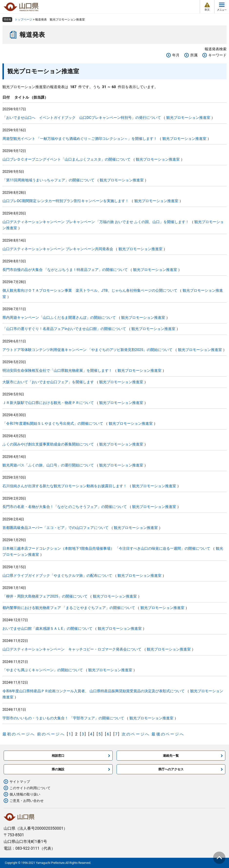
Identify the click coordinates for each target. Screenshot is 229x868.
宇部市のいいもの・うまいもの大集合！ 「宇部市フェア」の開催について (63, 718)
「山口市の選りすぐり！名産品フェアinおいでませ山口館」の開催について (64, 329)
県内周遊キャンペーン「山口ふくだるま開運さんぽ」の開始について (59, 318)
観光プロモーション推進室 (188, 118)
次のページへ (136, 734)
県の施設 (58, 769)
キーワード (217, 55)
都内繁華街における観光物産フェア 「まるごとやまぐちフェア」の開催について (69, 608)
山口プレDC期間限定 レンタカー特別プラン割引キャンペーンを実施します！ (66, 201)
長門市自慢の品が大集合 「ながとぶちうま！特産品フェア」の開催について (65, 270)
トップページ (23, 20)
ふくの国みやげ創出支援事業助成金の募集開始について (48, 444)
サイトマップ (20, 782)
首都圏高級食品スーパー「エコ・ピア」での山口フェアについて (55, 528)
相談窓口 (58, 756)
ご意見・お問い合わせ (27, 801)
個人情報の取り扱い (25, 794)
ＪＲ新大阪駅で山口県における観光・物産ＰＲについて (48, 403)
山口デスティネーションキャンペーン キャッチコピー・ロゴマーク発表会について (72, 649)
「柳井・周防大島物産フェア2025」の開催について (45, 596)
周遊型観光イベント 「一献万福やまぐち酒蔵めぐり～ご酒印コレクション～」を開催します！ (80, 139)
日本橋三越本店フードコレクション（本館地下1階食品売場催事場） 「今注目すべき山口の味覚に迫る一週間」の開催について (106, 548)
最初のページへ (19, 734)
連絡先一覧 (171, 756)
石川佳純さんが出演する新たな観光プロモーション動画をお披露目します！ (65, 486)
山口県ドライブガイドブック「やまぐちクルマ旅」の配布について (57, 576)
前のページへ (51, 734)
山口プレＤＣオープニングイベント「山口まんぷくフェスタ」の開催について (66, 159)
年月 (176, 55)
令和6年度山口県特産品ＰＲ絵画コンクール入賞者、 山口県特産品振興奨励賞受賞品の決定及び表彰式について (94, 691)
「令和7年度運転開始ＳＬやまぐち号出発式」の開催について (53, 424)
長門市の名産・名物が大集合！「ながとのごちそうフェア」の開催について (65, 507)
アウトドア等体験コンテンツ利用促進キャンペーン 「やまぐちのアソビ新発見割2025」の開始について (87, 350)
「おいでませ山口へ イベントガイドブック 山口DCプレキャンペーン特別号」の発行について (82, 118)
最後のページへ (168, 734)
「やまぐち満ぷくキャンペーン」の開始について (43, 670)
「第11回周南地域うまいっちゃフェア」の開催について (48, 180)
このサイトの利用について (30, 788)
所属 (194, 55)
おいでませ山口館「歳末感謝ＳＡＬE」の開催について (47, 629)
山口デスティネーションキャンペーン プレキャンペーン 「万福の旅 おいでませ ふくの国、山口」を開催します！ (96, 222)
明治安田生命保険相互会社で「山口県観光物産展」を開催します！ (57, 371)
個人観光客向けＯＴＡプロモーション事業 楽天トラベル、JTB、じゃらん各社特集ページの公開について (90, 290)
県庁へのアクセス (171, 769)
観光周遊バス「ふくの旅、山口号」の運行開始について (48, 465)
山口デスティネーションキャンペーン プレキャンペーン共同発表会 (58, 249)
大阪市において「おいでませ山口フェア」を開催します (48, 382)
